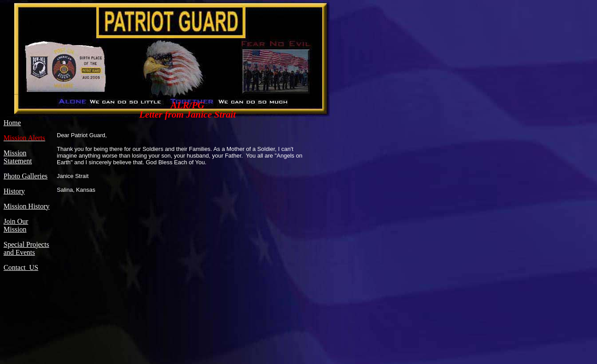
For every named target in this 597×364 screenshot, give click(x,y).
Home (12, 123)
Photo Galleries (26, 176)
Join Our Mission (16, 225)
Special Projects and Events (26, 248)
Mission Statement (18, 157)
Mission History (27, 206)
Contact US (21, 267)
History (14, 191)
